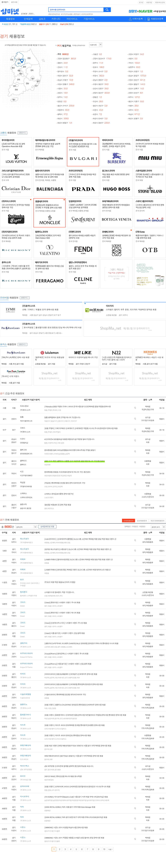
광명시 (63, 63)
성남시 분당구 (137, 76)
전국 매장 (139, 180)
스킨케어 (52, 542)
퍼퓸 (49, 606)
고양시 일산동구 (67, 59)
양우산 (55, 486)
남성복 (67, 454)
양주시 (63, 97)
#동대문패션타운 (54, 14)
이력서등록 (138, 19)
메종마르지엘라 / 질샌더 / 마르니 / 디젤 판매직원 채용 (150, 237)
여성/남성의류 (49, 718)
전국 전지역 (140, 211)
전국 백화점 (40, 150)
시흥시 (63, 89)
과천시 (133, 59)
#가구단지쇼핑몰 (67, 14)
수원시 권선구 (137, 80)
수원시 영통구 (66, 84)
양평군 (97, 97)
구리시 (134, 63)
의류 (59, 443)
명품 (46, 410)
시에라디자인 (52, 443)
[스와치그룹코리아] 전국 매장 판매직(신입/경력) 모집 (150, 206)
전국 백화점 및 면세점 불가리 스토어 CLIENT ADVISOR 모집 (83, 145)
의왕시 (134, 106)
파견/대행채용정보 (157, 521)
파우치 (50, 486)
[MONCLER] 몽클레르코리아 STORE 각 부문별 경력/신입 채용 (49, 206)
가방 (46, 486)
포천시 (97, 114)
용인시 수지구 (66, 106)
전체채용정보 (129, 521)
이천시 (98, 110)
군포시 (63, 67)
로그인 (141, 2)
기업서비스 (89, 19)
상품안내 (22, 133)
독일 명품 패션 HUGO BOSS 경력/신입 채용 (116, 176)
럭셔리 (55, 410)
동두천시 (63, 71)
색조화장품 (60, 542)
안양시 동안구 (101, 93)
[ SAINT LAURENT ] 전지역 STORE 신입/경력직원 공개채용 (83, 206)
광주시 (98, 63)
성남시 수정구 (65, 80)
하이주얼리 (57, 432)
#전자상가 (77, 14)
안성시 (63, 93)
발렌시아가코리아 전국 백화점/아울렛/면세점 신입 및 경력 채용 (50, 176)
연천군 (62, 101)
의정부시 (63, 110)
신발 (46, 596)
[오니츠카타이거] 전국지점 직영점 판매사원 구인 (16, 206)
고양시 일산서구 (102, 59)
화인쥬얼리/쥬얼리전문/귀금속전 (55, 476)
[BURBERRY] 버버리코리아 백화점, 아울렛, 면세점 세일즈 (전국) (117, 145)
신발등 (54, 708)
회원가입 (149, 2)
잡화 (63, 443)
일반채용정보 (142, 521)
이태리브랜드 (49, 454)
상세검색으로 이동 (47, 527)
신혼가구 (60, 421)
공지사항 (14, 2)
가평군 (97, 54)
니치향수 (59, 606)
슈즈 (66, 677)
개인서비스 (72, 19)
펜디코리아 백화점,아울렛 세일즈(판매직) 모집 (82, 237)
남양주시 (134, 67)
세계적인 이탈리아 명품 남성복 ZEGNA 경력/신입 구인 (48, 145)
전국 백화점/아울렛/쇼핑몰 (45, 211)
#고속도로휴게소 (87, 14)
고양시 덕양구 (136, 54)
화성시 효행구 (136, 119)
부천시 (99, 76)
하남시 (134, 114)
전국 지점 (5, 150)
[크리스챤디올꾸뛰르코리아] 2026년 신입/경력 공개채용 (16, 176)
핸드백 (57, 718)
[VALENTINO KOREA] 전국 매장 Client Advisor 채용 (48, 237)
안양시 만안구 (136, 93)
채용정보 (10, 19)
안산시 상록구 (136, 89)
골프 (46, 770)
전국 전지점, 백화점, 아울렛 (46, 180)
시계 (59, 410)
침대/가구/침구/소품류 (52, 831)
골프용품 (57, 770)
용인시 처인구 (100, 106)
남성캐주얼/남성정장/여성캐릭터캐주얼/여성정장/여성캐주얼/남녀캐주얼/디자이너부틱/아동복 (77, 800)
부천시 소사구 (100, 71)
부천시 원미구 (65, 76)
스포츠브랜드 (49, 497)
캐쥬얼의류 (52, 596)
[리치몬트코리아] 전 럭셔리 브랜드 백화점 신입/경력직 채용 (16, 237)
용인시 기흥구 (136, 101)
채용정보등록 (157, 19)
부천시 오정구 (136, 71)
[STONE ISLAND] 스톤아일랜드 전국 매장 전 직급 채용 (149, 176)
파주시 (134, 110)
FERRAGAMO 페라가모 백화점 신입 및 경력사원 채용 (50, 267)
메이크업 (67, 542)
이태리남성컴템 (59, 454)
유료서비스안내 (160, 2)
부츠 (61, 596)
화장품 (47, 542)
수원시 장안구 (101, 84)
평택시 (63, 114)
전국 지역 (5, 180)
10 (104, 849)
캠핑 (46, 443)
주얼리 (50, 410)
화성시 (63, 119)
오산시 (98, 101)
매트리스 (51, 508)
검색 (107, 10)
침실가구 (54, 421)
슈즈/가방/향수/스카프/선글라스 (55, 729)
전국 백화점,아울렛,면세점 (79, 211)
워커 (57, 596)
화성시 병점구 (65, 123)
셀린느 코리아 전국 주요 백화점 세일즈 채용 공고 (83, 267)
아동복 (70, 677)
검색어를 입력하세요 (57, 10)
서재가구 (67, 421)
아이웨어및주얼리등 (70, 718)
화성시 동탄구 (101, 123)
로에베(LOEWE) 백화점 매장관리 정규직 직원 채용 (116, 237)
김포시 (99, 67)
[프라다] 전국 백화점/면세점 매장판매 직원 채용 (82, 176)
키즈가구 (74, 421)
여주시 (134, 97)
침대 (46, 508)
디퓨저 (54, 606)
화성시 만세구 (100, 119)
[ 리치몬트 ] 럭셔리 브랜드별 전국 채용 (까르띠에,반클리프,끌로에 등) (16, 267)
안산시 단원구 (101, 89)
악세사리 (61, 677)
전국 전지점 (107, 211)
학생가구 (47, 421)
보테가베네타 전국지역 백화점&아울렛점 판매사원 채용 (116, 206)
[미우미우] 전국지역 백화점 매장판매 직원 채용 (150, 145)
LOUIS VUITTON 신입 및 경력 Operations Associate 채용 (13, 145)
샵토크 (42, 19)
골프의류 (51, 770)
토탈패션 (47, 810)
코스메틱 (69, 647)
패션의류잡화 (49, 780)
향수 (46, 606)
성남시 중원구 (100, 80)
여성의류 (47, 465)
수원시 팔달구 (137, 84)
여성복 (60, 486)
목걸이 (70, 476)
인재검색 (28, 19)
